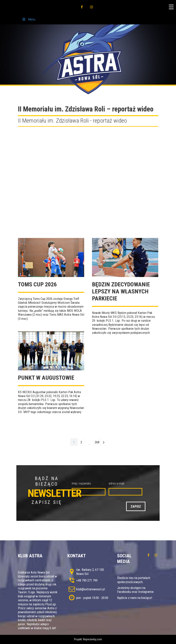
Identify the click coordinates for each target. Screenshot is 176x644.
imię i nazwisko (81, 483)
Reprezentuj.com (92, 639)
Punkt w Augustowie (46, 378)
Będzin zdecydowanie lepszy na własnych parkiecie (121, 291)
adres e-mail (116, 483)
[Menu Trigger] (171, 7)
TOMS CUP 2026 (37, 284)
